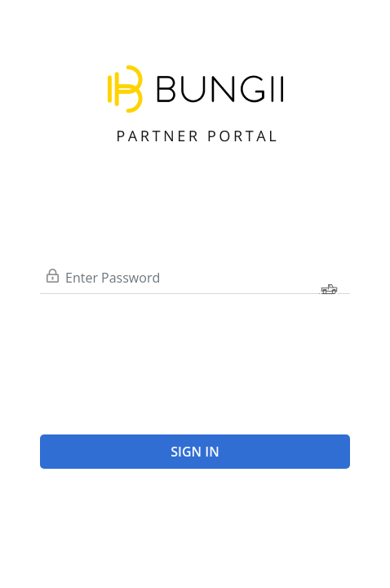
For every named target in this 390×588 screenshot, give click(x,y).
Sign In (195, 452)
